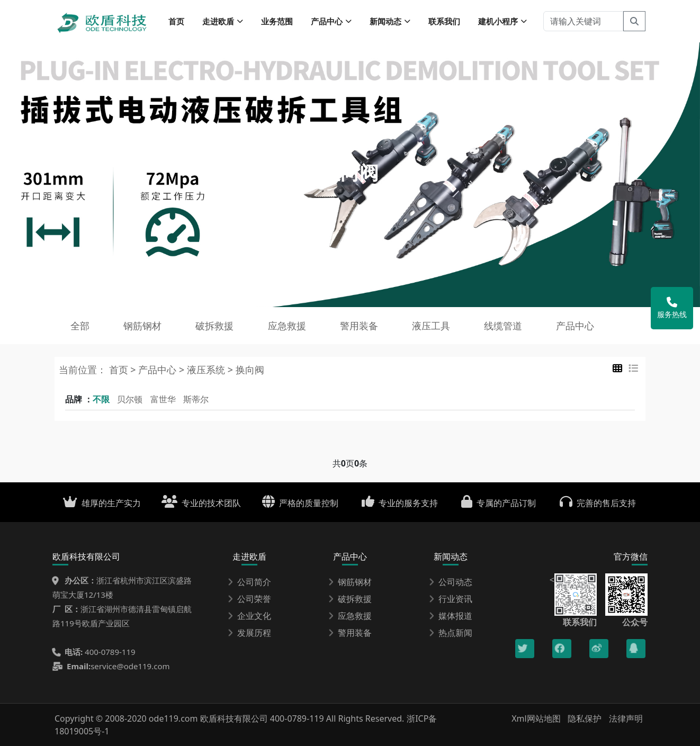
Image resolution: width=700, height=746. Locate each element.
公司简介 (249, 582)
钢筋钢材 (142, 326)
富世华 (163, 399)
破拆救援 (214, 326)
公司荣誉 (249, 599)
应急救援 (287, 326)
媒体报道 (451, 616)
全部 (80, 326)
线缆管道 (503, 326)
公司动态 (451, 582)
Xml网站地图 (537, 718)
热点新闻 (451, 633)
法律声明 (626, 718)
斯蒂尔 (196, 399)
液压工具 (431, 326)
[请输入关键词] (583, 21)
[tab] (617, 368)
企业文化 (249, 616)
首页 (176, 21)
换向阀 (250, 370)
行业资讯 (451, 599)
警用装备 (359, 326)
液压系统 (206, 370)
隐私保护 (585, 718)
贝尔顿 (130, 399)
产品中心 (575, 326)
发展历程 (249, 633)
